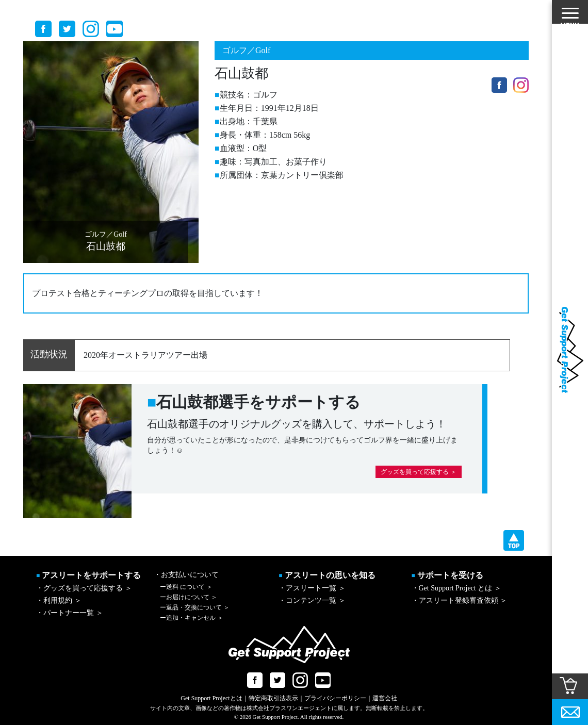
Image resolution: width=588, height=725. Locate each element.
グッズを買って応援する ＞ (419, 472)
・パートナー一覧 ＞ (70, 613)
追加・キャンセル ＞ (192, 618)
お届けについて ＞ (189, 597)
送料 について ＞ (186, 587)
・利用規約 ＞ (59, 600)
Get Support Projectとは (211, 698)
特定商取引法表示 (273, 698)
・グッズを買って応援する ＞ (84, 588)
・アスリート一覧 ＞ (312, 588)
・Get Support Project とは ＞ (456, 588)
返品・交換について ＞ (195, 607)
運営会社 (385, 698)
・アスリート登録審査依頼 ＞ (460, 600)
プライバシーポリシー (335, 698)
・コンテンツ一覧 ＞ (312, 600)
